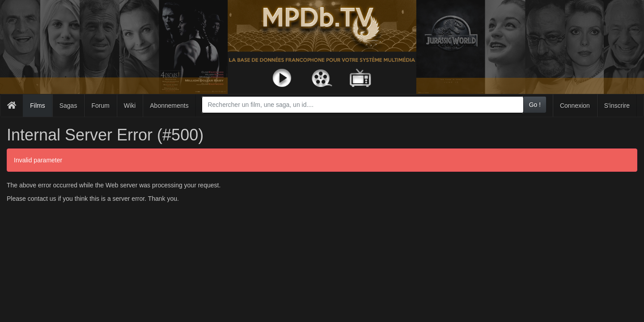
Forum (100, 106)
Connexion (575, 106)
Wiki (130, 106)
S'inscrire (617, 106)
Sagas (68, 106)
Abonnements (169, 106)
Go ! (535, 105)
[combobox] (362, 105)
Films (37, 106)
